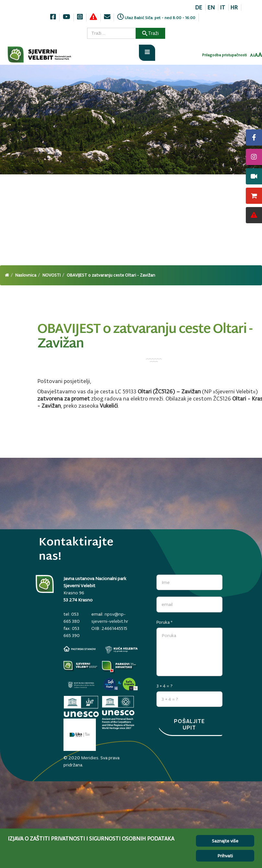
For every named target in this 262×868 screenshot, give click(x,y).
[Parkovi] (81, 667)
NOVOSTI (51, 275)
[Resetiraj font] (256, 55)
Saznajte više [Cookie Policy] (225, 841)
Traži (150, 33)
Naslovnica (26, 275)
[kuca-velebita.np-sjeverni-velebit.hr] (121, 650)
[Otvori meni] (147, 53)
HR (234, 7)
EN (211, 7)
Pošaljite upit (189, 724)
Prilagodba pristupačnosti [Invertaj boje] (224, 55)
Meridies (90, 757)
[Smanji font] (252, 56)
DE (199, 7)
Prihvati (225, 856)
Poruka (165, 622)
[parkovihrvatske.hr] (120, 667)
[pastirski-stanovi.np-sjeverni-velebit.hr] (80, 649)
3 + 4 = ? (165, 686)
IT (222, 7)
